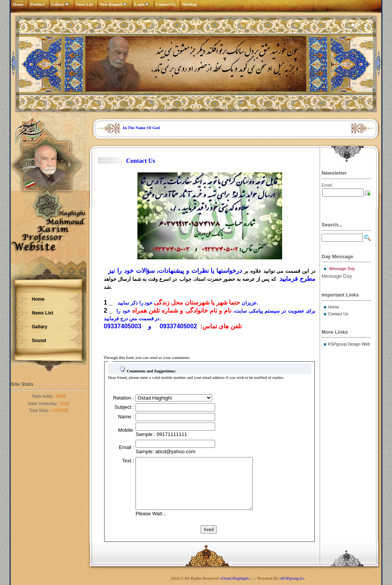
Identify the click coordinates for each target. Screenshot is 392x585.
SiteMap (189, 4)
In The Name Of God (141, 128)
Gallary (62, 4)
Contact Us (166, 4)
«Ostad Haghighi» (235, 578)
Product (37, 4)
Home (18, 4)
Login (143, 4)
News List (85, 4)
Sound (39, 341)
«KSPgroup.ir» (292, 578)
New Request (115, 4)
